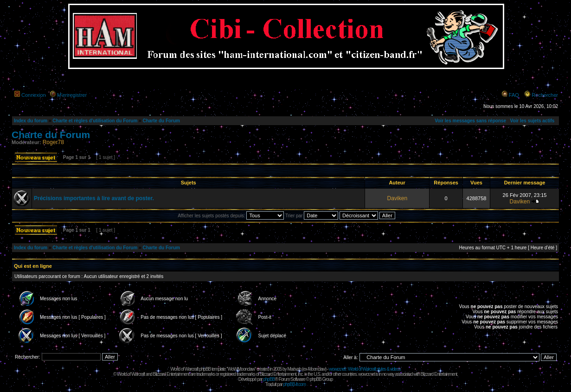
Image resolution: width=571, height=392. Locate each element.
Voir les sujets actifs (532, 121)
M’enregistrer (72, 95)
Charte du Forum (161, 121)
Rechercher (545, 95)
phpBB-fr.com (295, 384)
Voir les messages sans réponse (470, 121)
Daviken (397, 198)
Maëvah (294, 369)
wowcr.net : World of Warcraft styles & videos (365, 369)
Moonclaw (317, 369)
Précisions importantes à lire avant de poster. (94, 198)
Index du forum (31, 121)
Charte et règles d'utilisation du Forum (95, 121)
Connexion (34, 95)
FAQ (514, 95)
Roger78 (53, 142)
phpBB (269, 379)
